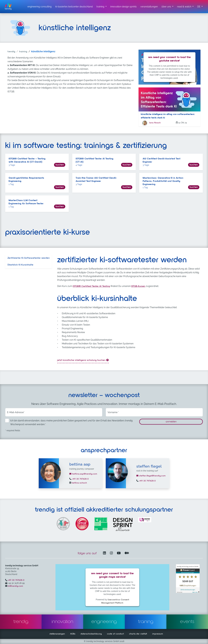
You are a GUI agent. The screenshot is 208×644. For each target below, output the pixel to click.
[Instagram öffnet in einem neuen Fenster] (112, 553)
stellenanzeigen (57, 634)
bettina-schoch (79, 483)
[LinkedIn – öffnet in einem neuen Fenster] (105, 553)
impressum (158, 634)
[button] (200, 7)
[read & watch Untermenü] (185, 7)
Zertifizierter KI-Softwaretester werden (29, 258)
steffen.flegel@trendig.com (151, 476)
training (23, 52)
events (187, 622)
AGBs (73, 634)
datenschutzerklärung (91, 634)
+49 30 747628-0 (80, 479)
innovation (62, 622)
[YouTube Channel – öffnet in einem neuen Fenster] (119, 553)
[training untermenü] (102, 7)
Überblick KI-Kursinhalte (20, 265)
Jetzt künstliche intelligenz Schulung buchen (83, 360)
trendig (11, 52)
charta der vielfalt (138, 634)
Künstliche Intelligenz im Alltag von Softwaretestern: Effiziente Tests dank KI (168, 116)
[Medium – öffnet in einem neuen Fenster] (127, 553)
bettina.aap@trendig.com (83, 474)
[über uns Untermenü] (167, 7)
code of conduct (115, 634)
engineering (104, 622)
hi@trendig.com (15, 586)
